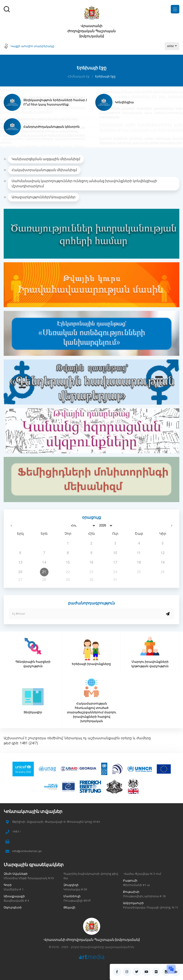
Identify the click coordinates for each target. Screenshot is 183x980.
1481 (24, 743)
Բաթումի (130, 881)
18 (139, 562)
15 (68, 562)
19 (163, 562)
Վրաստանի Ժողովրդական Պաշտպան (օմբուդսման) (92, 940)
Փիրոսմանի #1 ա (136, 885)
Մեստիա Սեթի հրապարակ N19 (29, 878)
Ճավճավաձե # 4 (16, 901)
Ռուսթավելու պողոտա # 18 (144, 896)
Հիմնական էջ (79, 76)
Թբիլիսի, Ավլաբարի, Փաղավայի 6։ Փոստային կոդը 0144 (56, 822)
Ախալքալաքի (14, 896)
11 (139, 553)
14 (44, 562)
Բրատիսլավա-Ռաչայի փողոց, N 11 (151, 907)
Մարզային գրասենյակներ (34, 865)
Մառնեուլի (72, 896)
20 (20, 572)
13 (20, 562)
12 (163, 553)
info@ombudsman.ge (27, 851)
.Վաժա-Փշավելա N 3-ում (142, 874)
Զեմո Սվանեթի (16, 874)
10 (115, 553)
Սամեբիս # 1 (14, 889)
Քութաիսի (131, 892)
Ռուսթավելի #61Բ (77, 901)
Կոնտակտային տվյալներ (33, 811)
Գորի (8, 885)
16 (91, 562)
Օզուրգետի (13, 907)
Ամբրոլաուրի (133, 903)
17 (115, 562)
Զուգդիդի (71, 885)
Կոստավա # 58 (75, 889)
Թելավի (69, 907)
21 (44, 572)
